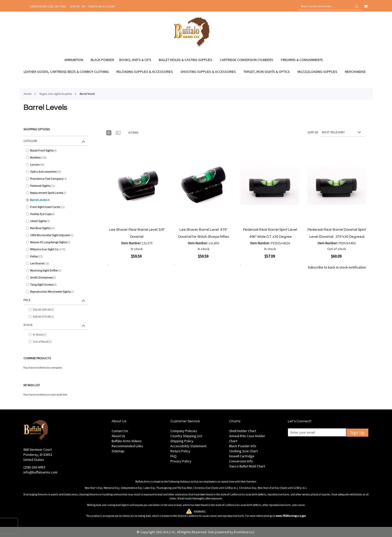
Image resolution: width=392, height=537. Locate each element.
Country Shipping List (186, 436)
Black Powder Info (243, 446)
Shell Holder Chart (243, 431)
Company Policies (184, 431)
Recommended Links (127, 446)
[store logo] (192, 46)
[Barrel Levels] (56, 200)
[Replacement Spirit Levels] (56, 193)
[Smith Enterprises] (56, 278)
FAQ (173, 456)
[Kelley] (56, 256)
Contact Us (120, 431)
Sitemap (118, 451)
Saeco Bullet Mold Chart (247, 466)
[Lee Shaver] (56, 263)
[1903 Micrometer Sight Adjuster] (56, 235)
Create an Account (102, 6)
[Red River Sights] (56, 228)
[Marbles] (56, 158)
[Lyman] (56, 165)
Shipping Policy (182, 441)
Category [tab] (30, 141)
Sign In (75, 6)
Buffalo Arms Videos (127, 441)
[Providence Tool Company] (56, 179)
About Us (118, 436)
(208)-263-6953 (34, 467)
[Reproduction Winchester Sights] (56, 292)
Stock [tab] (28, 325)
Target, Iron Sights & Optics (55, 94)
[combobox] (330, 6)
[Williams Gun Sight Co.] (56, 249)
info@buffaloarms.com (40, 472)
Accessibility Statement (188, 446)
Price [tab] (27, 300)
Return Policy (180, 451)
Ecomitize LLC (244, 532)
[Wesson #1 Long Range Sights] (56, 242)
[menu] (196, 66)
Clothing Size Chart (243, 451)
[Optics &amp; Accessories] (56, 172)
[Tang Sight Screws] (56, 285)
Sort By (313, 132)
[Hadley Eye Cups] (56, 214)
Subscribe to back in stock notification (337, 267)
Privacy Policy (181, 461)
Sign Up (357, 432)
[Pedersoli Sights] (56, 186)
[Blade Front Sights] (56, 151)
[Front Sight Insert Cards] (56, 207)
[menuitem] (76, 60)
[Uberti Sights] (56, 221)
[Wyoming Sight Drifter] (56, 271)
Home (27, 94)
